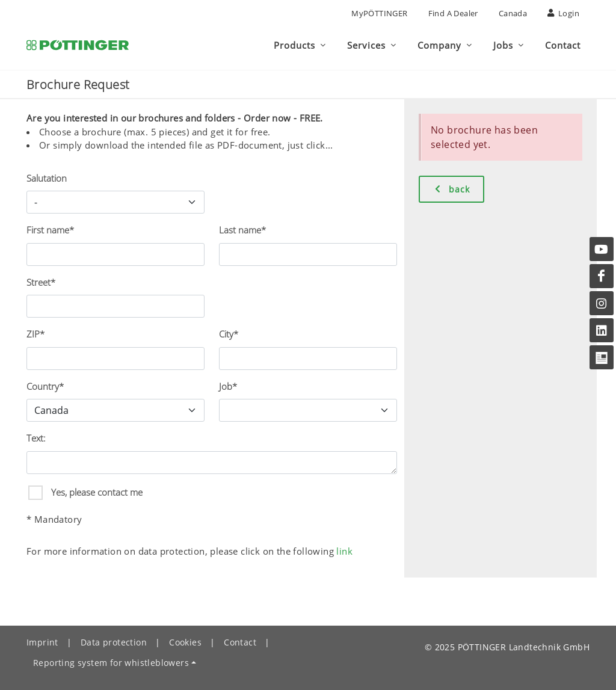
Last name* (242, 230)
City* (229, 334)
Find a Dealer (453, 13)
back (451, 189)
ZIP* (35, 334)
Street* (41, 282)
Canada (513, 13)
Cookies (185, 642)
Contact (240, 642)
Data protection (114, 642)
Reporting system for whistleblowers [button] (111, 663)
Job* (228, 386)
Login (563, 13)
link (344, 551)
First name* (50, 230)
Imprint (42, 642)
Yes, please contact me (96, 492)
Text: (36, 438)
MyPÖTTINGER (379, 13)
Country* (45, 386)
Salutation (47, 178)
